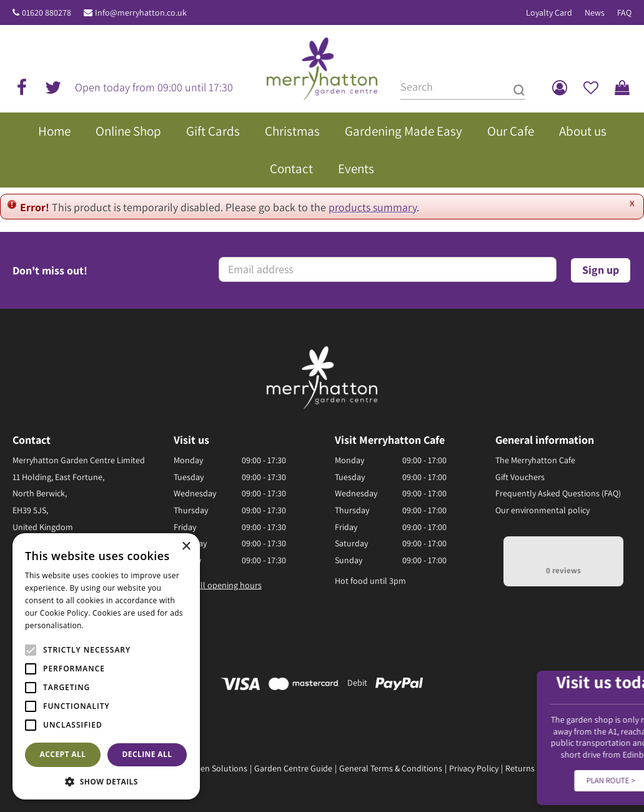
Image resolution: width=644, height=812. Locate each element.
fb (22, 88)
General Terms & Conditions (391, 768)
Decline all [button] (147, 754)
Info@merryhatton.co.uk (141, 13)
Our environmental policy (542, 510)
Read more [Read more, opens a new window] (106, 625)
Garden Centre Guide (293, 768)
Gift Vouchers (520, 477)
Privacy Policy (474, 768)
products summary (373, 207)
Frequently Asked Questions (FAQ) (558, 493)
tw (53, 88)
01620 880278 (47, 13)
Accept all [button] (63, 754)
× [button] (186, 547)
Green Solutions (217, 768)
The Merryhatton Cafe (535, 460)
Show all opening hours (218, 585)
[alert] (106, 666)
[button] (106, 781)
